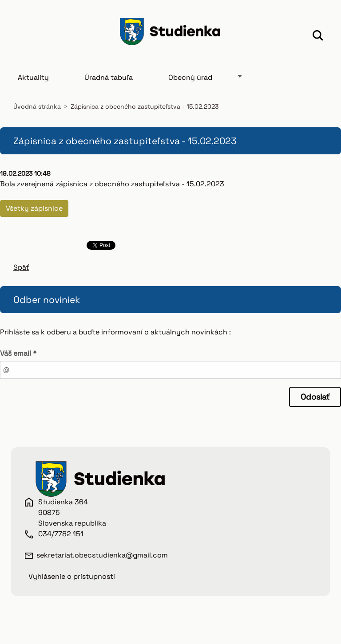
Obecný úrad (190, 77)
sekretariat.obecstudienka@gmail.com (102, 555)
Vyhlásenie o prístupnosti (72, 576)
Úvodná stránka (37, 106)
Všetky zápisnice (34, 208)
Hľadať (318, 37)
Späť (21, 267)
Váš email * (18, 353)
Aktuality (33, 77)
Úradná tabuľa (109, 77)
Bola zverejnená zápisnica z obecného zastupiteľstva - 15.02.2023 (112, 184)
